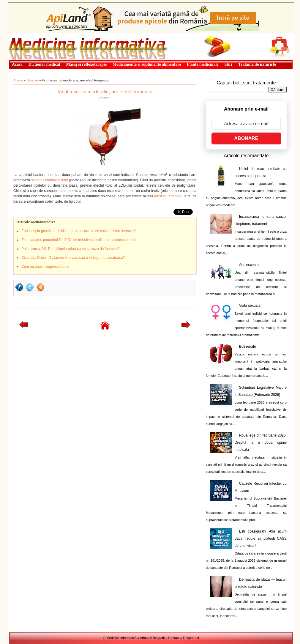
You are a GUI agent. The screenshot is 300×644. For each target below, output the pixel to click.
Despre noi (191, 638)
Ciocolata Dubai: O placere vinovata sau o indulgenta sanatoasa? (73, 258)
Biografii (159, 638)
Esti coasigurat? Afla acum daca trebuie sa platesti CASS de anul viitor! (261, 538)
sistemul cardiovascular (50, 180)
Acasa (18, 80)
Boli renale (248, 347)
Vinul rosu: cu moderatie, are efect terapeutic (105, 92)
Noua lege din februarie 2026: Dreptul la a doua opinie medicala (261, 443)
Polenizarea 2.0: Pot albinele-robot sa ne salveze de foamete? (71, 249)
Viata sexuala (250, 306)
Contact (174, 638)
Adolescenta (249, 265)
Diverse (32, 80)
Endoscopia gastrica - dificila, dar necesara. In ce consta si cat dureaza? (79, 231)
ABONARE (246, 138)
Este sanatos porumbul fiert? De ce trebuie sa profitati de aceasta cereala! (80, 240)
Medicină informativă (24, 35)
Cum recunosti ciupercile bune (45, 267)
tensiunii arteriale (168, 196)
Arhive (145, 638)
